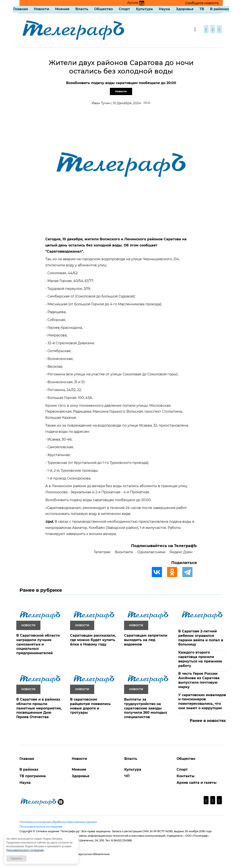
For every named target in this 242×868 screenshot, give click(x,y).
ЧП (127, 776)
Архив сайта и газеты (197, 783)
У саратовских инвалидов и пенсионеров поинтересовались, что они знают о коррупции (202, 701)
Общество (104, 9)
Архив (136, 3)
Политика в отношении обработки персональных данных (58, 822)
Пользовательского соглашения (25, 850)
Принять (16, 858)
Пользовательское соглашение (41, 827)
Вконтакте (124, 552)
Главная (21, 9)
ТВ (202, 9)
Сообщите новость (202, 3)
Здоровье (185, 9)
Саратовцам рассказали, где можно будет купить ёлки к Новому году (93, 640)
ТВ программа (33, 776)
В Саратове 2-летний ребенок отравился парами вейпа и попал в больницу (201, 638)
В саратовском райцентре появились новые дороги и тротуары (90, 706)
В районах (219, 9)
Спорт (124, 9)
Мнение (62, 9)
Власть (82, 9)
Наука (164, 9)
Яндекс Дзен (181, 552)
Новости (41, 9)
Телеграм (102, 552)
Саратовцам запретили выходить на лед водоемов (146, 640)
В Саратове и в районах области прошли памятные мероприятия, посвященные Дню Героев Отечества (39, 708)
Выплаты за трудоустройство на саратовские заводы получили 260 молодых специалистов (146, 708)
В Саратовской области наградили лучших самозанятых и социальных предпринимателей (38, 644)
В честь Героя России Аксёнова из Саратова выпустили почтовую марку (199, 680)
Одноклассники (151, 552)
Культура (144, 9)
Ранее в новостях (208, 721)
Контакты (186, 776)
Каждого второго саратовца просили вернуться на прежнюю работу (200, 659)
